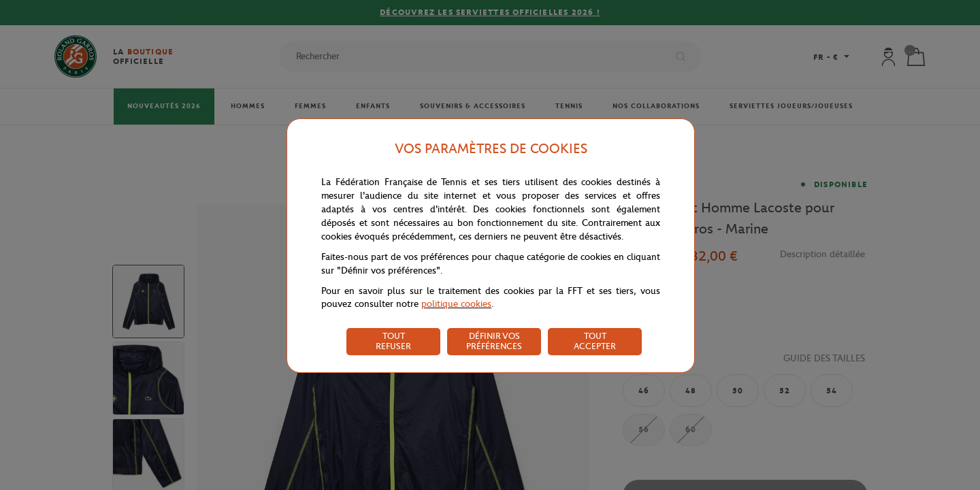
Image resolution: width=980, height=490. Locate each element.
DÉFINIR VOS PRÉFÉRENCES (494, 341)
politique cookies (456, 304)
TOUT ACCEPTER (595, 341)
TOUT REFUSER (393, 341)
